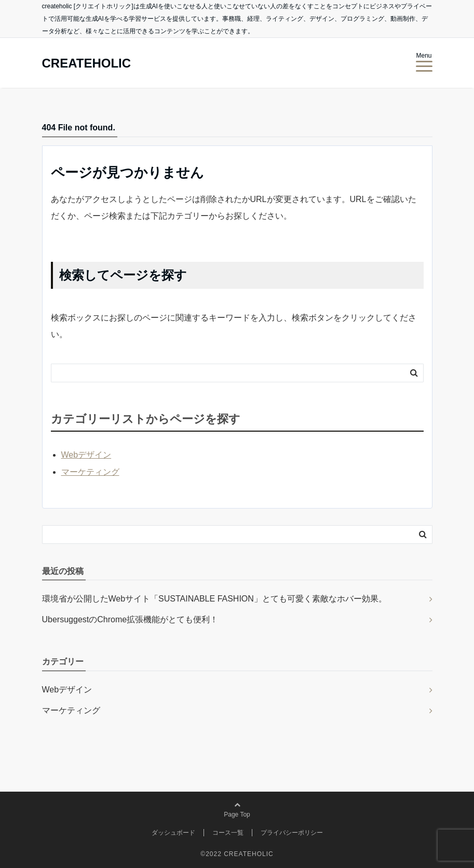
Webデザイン (86, 455)
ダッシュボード (173, 833)
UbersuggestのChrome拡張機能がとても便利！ (130, 619)
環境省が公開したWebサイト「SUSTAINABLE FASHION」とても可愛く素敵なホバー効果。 (214, 599)
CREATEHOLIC (87, 63)
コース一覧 (228, 833)
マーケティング (90, 472)
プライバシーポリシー (292, 833)
